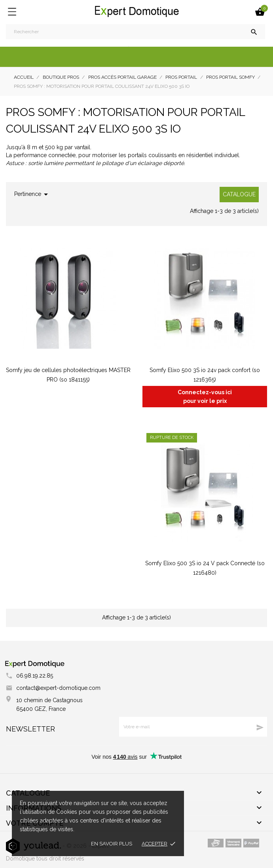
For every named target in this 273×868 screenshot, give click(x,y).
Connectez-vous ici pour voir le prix (205, 397)
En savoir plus (112, 844)
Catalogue (239, 194)
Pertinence (32, 194)
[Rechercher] (136, 32)
